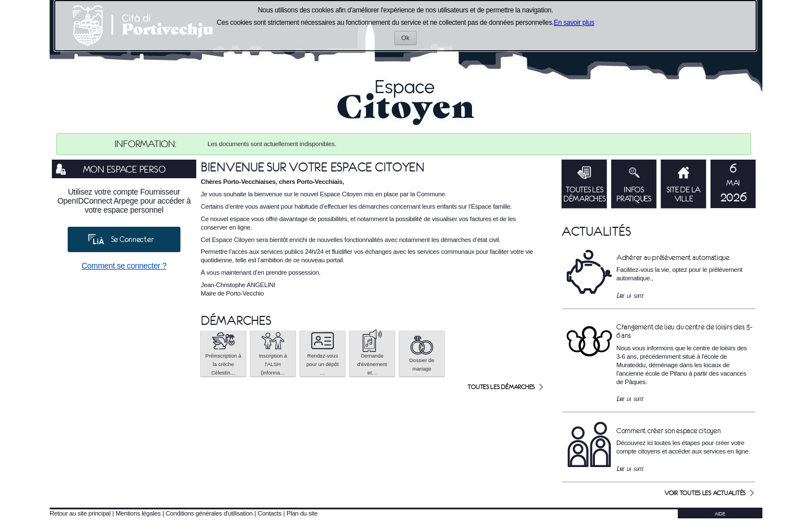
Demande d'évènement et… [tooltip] (372, 354)
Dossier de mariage (422, 353)
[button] (223, 354)
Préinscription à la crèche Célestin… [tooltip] (223, 354)
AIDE (720, 514)
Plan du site (302, 513)
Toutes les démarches (501, 387)
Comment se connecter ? (124, 266)
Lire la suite (630, 295)
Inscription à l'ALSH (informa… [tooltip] (273, 354)
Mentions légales (138, 513)
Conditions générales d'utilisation (209, 513)
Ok (409, 39)
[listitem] (733, 184)
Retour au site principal (80, 513)
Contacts (270, 513)
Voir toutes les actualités (705, 493)
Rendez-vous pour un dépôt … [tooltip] (322, 354)
